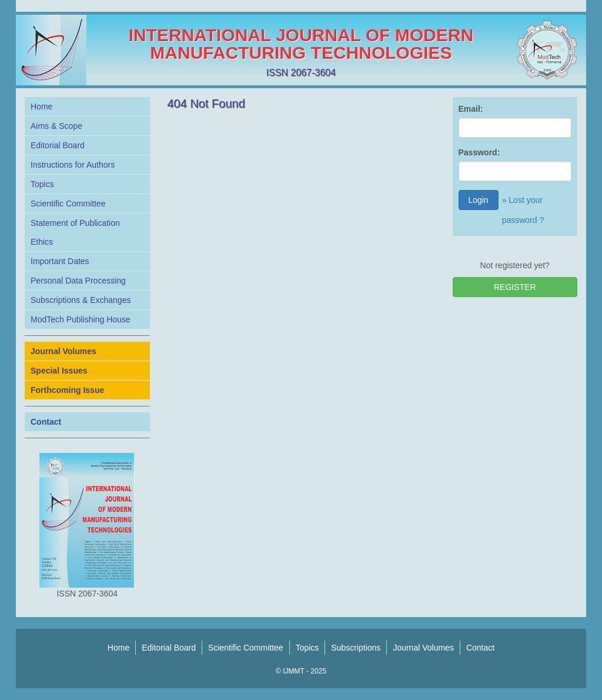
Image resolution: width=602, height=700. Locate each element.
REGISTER (515, 287)
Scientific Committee (68, 204)
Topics (42, 184)
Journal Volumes (423, 648)
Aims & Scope (56, 126)
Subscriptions (356, 648)
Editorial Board (58, 145)
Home (41, 106)
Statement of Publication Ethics (75, 232)
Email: (471, 109)
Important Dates (60, 261)
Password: (479, 152)
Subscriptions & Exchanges (81, 300)
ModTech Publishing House (81, 319)
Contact (480, 648)
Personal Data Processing (78, 281)
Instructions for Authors (73, 165)
